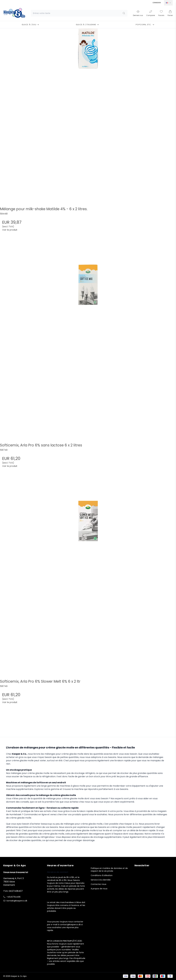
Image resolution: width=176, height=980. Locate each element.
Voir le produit (10, 230)
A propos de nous (99, 889)
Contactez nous (99, 884)
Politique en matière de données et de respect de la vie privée (109, 870)
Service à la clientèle (101, 880)
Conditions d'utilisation (102, 875)
